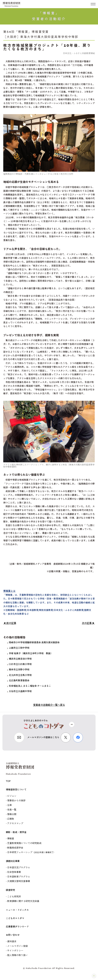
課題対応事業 (13, 861)
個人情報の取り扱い (17, 955)
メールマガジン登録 (17, 946)
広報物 (11, 819)
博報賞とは (9, 591)
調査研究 (10, 890)
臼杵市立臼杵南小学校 (19, 664)
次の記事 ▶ (88, 623)
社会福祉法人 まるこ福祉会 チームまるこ (29, 686)
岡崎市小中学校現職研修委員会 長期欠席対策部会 (33, 643)
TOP (8, 781)
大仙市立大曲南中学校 (19, 691)
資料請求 (12, 942)
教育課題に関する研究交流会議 (23, 901)
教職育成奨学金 (15, 848)
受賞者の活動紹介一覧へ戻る (49, 705)
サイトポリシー (15, 951)
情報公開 (12, 814)
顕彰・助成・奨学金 (16, 832)
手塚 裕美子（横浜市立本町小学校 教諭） (30, 653)
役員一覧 (12, 810)
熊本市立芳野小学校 (18, 670)
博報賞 (11, 839)
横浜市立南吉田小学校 (19, 659)
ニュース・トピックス (17, 910)
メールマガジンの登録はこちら (43, 737)
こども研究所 (14, 897)
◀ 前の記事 (10, 623)
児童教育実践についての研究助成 (24, 843)
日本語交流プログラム (19, 868)
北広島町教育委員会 (18, 681)
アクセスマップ (15, 823)
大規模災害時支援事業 (19, 881)
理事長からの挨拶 (16, 801)
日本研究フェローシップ (31, 852)
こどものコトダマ (15, 918)
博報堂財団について (16, 790)
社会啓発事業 (14, 872)
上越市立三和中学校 (18, 648)
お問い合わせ (13, 935)
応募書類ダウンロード (17, 927)
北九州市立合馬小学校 (19, 675)
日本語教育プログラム (19, 877)
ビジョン (12, 796)
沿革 (9, 805)
